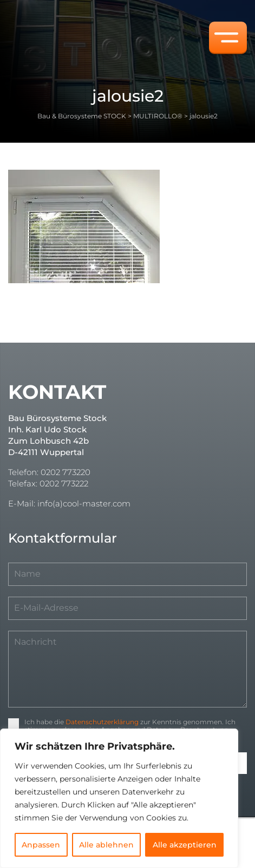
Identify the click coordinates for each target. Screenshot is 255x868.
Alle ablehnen (106, 845)
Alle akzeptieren (185, 845)
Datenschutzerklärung (102, 722)
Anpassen (41, 845)
